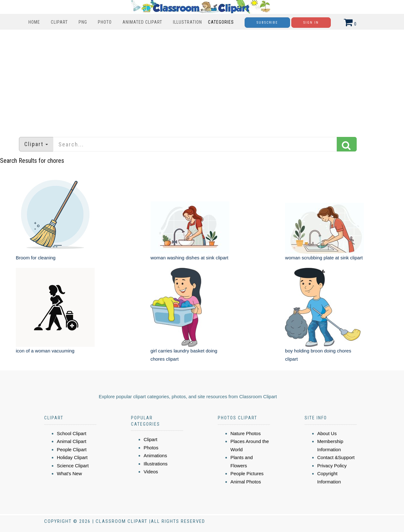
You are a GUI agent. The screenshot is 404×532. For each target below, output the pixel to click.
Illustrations (156, 464)
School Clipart (71, 433)
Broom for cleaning (36, 258)
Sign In (311, 23)
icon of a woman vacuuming (45, 351)
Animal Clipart (71, 441)
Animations (155, 455)
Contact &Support (336, 457)
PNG (83, 22)
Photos (151, 448)
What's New (69, 473)
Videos (151, 472)
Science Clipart (73, 466)
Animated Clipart (142, 22)
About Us (327, 433)
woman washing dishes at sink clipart (190, 258)
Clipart (59, 22)
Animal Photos (246, 482)
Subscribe (267, 23)
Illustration (187, 22)
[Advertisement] (202, 80)
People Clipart (72, 449)
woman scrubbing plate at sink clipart (324, 258)
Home (34, 22)
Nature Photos (246, 433)
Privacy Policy (332, 466)
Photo (105, 22)
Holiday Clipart (72, 457)
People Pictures (247, 473)
